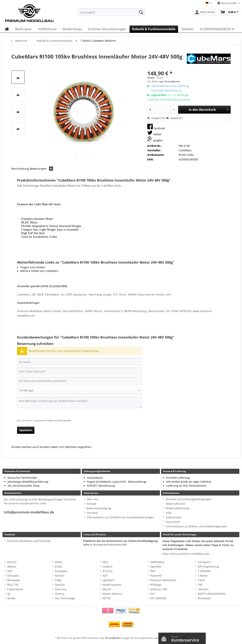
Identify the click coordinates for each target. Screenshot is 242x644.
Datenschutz (174, 517)
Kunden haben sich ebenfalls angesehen (66, 447)
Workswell (204, 598)
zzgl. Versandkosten (169, 81)
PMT (153, 571)
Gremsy (60, 594)
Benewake (14, 580)
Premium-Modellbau (163, 580)
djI (9, 594)
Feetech (60, 576)
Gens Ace (61, 589)
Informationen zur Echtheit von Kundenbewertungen (120, 517)
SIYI (152, 594)
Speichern (26, 430)
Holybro (107, 567)
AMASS (12, 567)
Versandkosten (113, 638)
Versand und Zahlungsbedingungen (189, 499)
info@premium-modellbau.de (29, 512)
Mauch (107, 589)
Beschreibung (20, 169)
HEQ (105, 562)
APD (10, 571)
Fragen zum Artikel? (31, 267)
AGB (168, 513)
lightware (108, 580)
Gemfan (60, 585)
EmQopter (61, 571)
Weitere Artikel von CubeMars (38, 271)
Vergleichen (157, 118)
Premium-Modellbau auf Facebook (29, 541)
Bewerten (175, 118)
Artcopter (13, 576)
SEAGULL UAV (159, 589)
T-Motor (203, 576)
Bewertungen (41, 169)
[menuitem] (112, 14)
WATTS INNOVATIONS (212, 594)
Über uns (92, 499)
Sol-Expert (204, 562)
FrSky (58, 580)
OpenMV (156, 567)
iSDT (105, 576)
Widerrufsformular (178, 508)
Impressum (173, 522)
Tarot (201, 580)
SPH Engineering (208, 567)
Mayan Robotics (112, 594)
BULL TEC (13, 585)
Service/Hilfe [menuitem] (227, 3)
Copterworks (15, 589)
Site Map (92, 513)
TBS (200, 585)
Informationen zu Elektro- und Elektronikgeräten (196, 526)
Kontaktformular (165, 638)
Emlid (58, 567)
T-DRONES (204, 571)
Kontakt (91, 504)
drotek (11, 598)
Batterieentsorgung (99, 508)
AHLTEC (12, 562)
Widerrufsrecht (175, 504)
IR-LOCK (108, 571)
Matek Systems (112, 585)
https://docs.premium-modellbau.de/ (186, 554)
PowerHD (156, 576)
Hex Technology (65, 598)
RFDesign (156, 585)
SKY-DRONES (158, 598)
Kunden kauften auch (25, 447)
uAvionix (203, 589)
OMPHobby (157, 562)
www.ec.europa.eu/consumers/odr (105, 544)
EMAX (58, 562)
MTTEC (107, 598)
